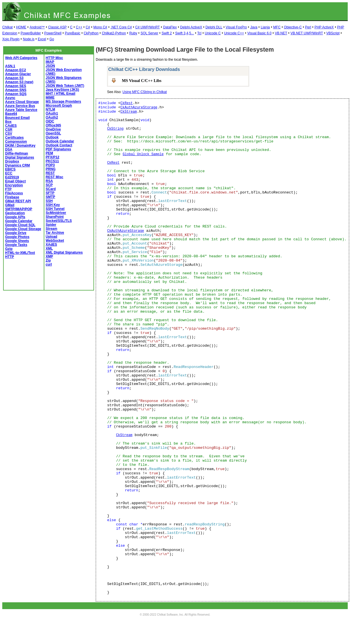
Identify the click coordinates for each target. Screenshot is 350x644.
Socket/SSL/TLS (59, 221)
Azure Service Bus (20, 106)
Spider (51, 225)
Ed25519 (12, 177)
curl (49, 264)
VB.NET (281, 33)
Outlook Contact (59, 145)
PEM (49, 153)
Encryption (14, 185)
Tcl (199, 33)
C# (88, 27)
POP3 (50, 165)
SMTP (50, 197)
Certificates (14, 138)
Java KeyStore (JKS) (62, 90)
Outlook (52, 137)
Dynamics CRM (17, 165)
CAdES (11, 126)
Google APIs (15, 217)
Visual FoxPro (236, 27)
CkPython (91, 33)
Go (52, 39)
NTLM (50, 110)
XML (49, 249)
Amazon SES (16, 86)
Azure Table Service (21, 110)
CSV (9, 134)
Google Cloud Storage (23, 229)
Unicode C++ (234, 33)
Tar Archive (55, 233)
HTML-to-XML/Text (20, 253)
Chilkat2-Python (114, 33)
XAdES (51, 245)
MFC (277, 27)
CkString (115, 129)
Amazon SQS (16, 94)
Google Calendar (19, 221)
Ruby (133, 33)
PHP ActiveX (324, 27)
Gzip (9, 249)
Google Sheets (17, 241)
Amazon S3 (14, 78)
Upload (52, 237)
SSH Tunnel (55, 209)
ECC (9, 173)
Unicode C (213, 33)
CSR (9, 130)
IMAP (50, 62)
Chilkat (8, 27)
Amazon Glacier (18, 74)
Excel (42, 39)
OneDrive (53, 129)
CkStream (129, 112)
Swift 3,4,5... (185, 33)
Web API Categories (21, 58)
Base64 (11, 114)
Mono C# (100, 27)
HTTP (10, 257)
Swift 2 (167, 33)
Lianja (265, 27)
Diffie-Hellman (17, 153)
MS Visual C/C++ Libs (142, 81)
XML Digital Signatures (64, 252)
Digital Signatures (20, 157)
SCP (49, 185)
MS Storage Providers (63, 102)
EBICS (10, 169)
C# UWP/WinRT (147, 27)
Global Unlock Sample (143, 154)
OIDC (50, 121)
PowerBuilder (31, 33)
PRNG (51, 169)
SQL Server (149, 33)
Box (8, 122)
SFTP (50, 193)
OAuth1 (52, 113)
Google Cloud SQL (20, 225)
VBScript (333, 33)
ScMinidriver (56, 213)
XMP (49, 256)
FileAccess (14, 193)
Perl (308, 27)
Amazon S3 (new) (19, 82)
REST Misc (55, 177)
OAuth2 (52, 117)
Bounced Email (17, 118)
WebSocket (55, 241)
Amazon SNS (16, 90)
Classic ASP (57, 27)
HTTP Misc (54, 58)
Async (10, 98)
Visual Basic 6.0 (259, 33)
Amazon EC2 (15, 70)
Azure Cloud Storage (22, 102)
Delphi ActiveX (191, 27)
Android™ (37, 27)
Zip (48, 260)
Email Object (15, 181)
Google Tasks (16, 245)
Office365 (53, 125)
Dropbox (12, 161)
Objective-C (293, 27)
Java (254, 27)
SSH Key (53, 205)
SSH (49, 201)
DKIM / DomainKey (20, 146)
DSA (9, 150)
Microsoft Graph (59, 106)
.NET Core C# (121, 27)
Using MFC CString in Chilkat (145, 92)
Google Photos (17, 237)
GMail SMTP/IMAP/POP (19, 207)
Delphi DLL (214, 27)
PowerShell (53, 33)
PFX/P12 (53, 157)
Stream (52, 229)
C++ (79, 27)
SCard (51, 189)
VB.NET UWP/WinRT (307, 33)
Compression (16, 142)
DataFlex (170, 27)
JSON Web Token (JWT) (65, 86)
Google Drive (16, 233)
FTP (8, 189)
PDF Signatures (58, 149)
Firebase (12, 197)
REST (50, 173)
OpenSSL (53, 133)
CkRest (127, 103)
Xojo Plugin (11, 39)
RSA (49, 181)
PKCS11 (52, 161)
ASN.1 (10, 66)
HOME (21, 27)
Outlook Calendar (60, 141)
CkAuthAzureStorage (139, 108)
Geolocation (15, 213)
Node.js (29, 39)
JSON (50, 66)
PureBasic (73, 33)
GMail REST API (18, 201)
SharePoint (55, 217)
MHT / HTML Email (61, 94)
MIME (50, 98)
